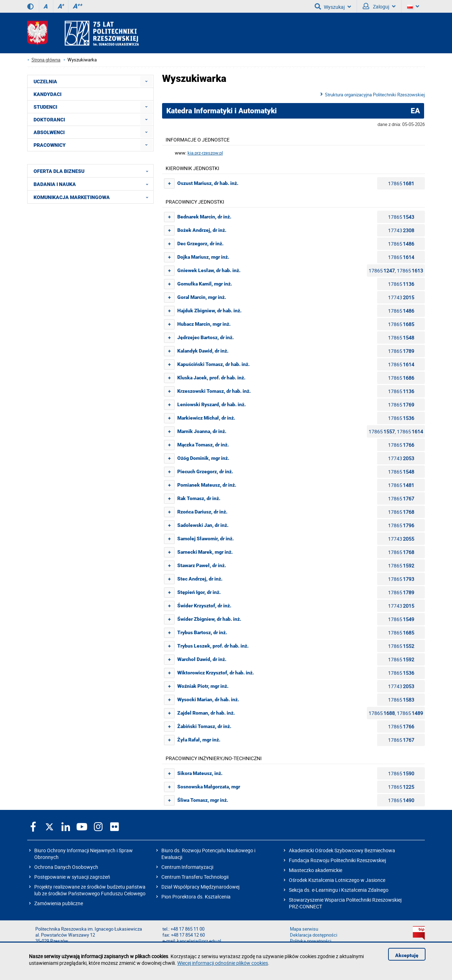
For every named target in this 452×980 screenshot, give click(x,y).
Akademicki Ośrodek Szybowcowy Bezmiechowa (342, 850)
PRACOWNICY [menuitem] (50, 145)
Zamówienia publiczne (59, 903)
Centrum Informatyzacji (187, 867)
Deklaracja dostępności (314, 935)
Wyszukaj (333, 6)
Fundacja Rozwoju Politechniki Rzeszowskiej (337, 860)
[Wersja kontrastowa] (30, 6)
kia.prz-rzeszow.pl (205, 153)
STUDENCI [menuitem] (45, 107)
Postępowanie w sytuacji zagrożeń (72, 877)
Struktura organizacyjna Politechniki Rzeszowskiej (375, 95)
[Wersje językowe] (413, 6)
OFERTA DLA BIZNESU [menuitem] (93, 171)
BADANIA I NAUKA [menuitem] (93, 184)
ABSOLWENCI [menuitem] (49, 132)
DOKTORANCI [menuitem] (49, 120)
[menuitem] (146, 81)
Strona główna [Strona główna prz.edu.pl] (46, 60)
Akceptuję (407, 955)
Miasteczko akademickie (316, 870)
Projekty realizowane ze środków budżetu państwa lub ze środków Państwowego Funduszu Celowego (90, 890)
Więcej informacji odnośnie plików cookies (223, 963)
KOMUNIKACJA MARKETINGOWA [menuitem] (93, 197)
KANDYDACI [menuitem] (47, 94)
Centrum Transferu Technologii (195, 877)
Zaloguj (379, 6)
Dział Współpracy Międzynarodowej (200, 887)
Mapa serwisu (304, 929)
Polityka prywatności (311, 941)
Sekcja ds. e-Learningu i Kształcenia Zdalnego (339, 890)
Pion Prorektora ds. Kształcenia (196, 897)
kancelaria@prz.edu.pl (199, 941)
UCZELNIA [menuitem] (45, 82)
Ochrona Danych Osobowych (66, 867)
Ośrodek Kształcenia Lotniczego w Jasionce (337, 880)
